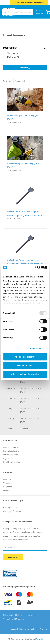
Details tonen (35, 348)
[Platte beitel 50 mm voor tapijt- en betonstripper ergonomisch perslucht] (25, 202)
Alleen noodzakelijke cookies (25, 374)
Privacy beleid (9, 615)
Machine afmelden (12, 462)
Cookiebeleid (9, 619)
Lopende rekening (11, 451)
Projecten (8, 487)
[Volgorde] (30, 81)
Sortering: (8, 81)
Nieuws (7, 490)
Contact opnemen (11, 447)
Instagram (25, 629)
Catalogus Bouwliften (13, 511)
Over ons (7, 479)
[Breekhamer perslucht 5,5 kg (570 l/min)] (25, 106)
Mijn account (9, 458)
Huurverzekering (11, 455)
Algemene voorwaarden (28, 615)
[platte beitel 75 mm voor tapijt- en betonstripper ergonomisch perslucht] (25, 250)
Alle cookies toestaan (25, 357)
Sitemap (20, 619)
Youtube (43, 629)
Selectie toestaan (25, 366)
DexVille (39, 639)
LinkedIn (34, 629)
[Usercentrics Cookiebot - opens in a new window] (36, 268)
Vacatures (8, 483)
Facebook (14, 629)
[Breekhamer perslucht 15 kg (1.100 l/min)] (25, 154)
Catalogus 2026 (10, 507)
